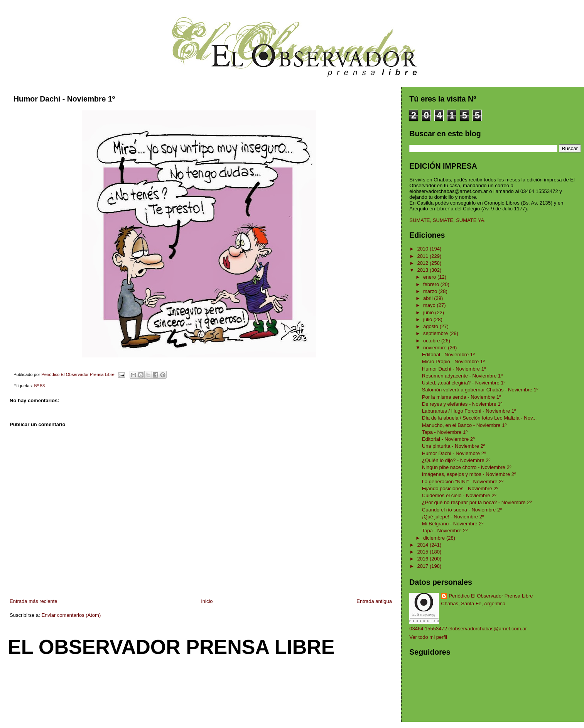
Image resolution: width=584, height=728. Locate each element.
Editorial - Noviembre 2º (448, 439)
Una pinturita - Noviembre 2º (454, 446)
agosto (431, 326)
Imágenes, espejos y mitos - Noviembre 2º (469, 474)
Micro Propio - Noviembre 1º (453, 361)
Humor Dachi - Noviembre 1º (454, 369)
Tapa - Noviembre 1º (445, 432)
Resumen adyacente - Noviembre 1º (462, 376)
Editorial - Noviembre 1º (448, 355)
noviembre (435, 348)
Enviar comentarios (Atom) (71, 615)
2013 (423, 270)
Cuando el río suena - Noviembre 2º (462, 510)
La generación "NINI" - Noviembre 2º (463, 482)
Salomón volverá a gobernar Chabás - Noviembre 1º (480, 390)
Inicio (207, 601)
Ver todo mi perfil (428, 637)
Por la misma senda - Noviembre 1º (462, 397)
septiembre (436, 333)
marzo (431, 291)
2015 (423, 552)
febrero (432, 284)
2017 (423, 566)
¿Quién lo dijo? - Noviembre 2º (456, 460)
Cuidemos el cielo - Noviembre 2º (459, 495)
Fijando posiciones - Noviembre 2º (460, 488)
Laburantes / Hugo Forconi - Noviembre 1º (469, 411)
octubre (432, 341)
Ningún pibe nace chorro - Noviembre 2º (467, 467)
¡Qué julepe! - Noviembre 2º (453, 517)
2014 (423, 545)
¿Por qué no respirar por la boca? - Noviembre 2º (477, 502)
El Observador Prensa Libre (171, 647)
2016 (423, 559)
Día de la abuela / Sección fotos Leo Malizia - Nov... (479, 418)
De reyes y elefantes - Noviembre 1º (462, 404)
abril (429, 298)
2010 (423, 249)
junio (429, 312)
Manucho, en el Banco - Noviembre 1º (464, 425)
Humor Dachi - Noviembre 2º (454, 453)
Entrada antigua (374, 601)
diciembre (435, 538)
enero (430, 277)
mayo (430, 305)
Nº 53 (39, 386)
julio (428, 319)
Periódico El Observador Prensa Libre (491, 596)
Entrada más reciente (34, 601)
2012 (423, 263)
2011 (423, 256)
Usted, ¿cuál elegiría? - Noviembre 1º (464, 383)
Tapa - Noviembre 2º (445, 531)
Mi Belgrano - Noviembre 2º (453, 524)
